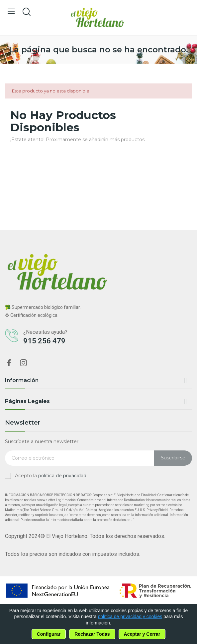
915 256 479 (44, 341)
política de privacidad (62, 476)
